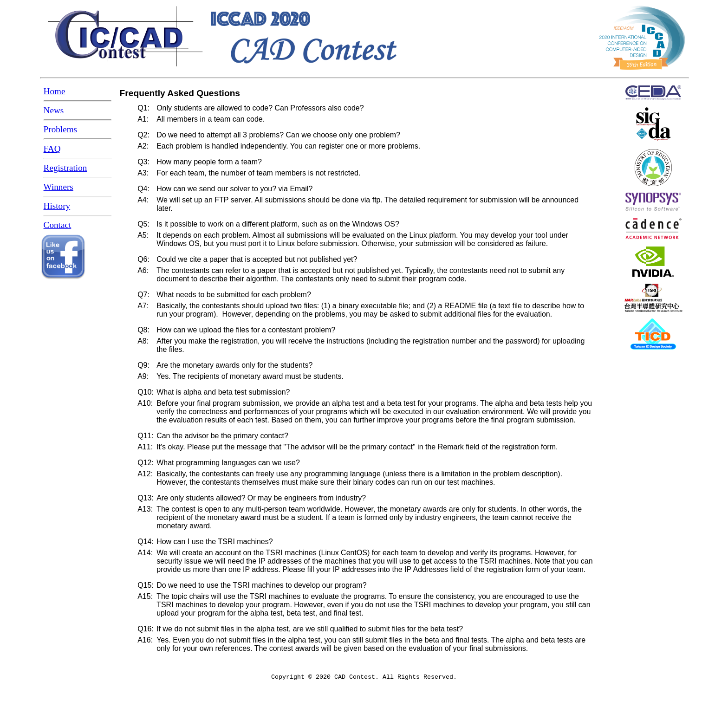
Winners (58, 187)
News (54, 110)
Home (55, 91)
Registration (65, 168)
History (57, 206)
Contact (58, 225)
